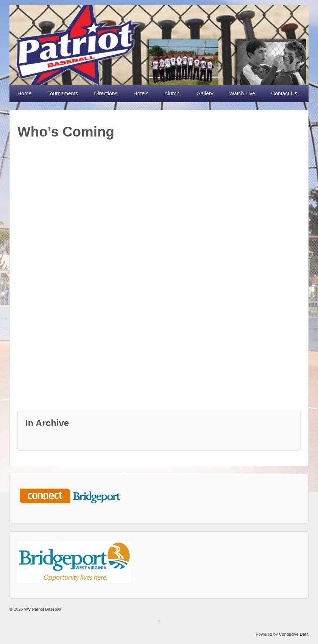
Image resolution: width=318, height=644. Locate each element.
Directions (106, 93)
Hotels (141, 93)
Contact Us (284, 93)
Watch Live (242, 93)
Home (24, 93)
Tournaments (63, 93)
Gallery (205, 93)
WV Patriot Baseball (42, 609)
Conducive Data (294, 634)
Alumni (172, 93)
